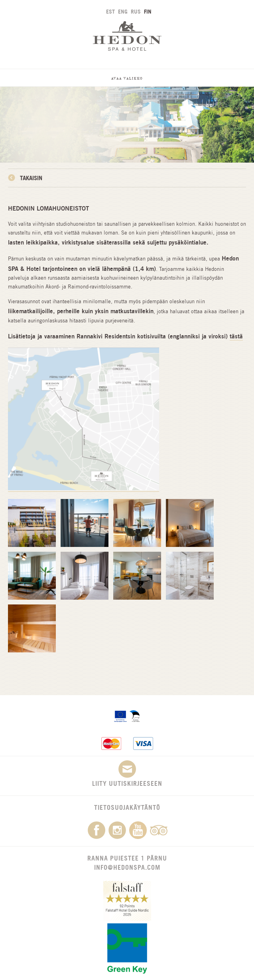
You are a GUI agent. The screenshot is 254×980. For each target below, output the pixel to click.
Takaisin (31, 178)
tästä (236, 336)
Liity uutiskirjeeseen (127, 774)
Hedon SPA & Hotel (127, 36)
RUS (136, 11)
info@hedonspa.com (127, 867)
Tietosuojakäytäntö (127, 807)
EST (110, 11)
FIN (148, 11)
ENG (123, 11)
